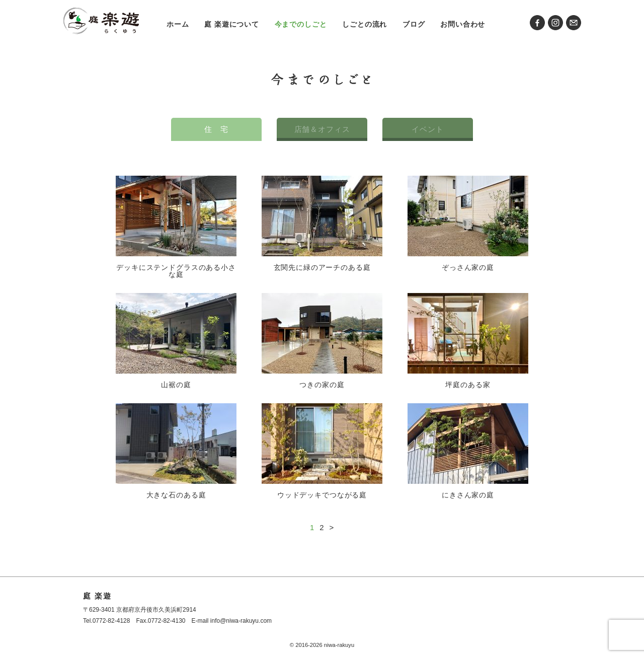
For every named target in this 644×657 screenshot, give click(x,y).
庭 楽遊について (232, 24)
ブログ (414, 24)
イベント (427, 129)
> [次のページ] (332, 527)
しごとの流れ (365, 24)
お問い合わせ (463, 24)
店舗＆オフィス (322, 129)
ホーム (178, 24)
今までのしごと (301, 24)
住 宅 (216, 129)
